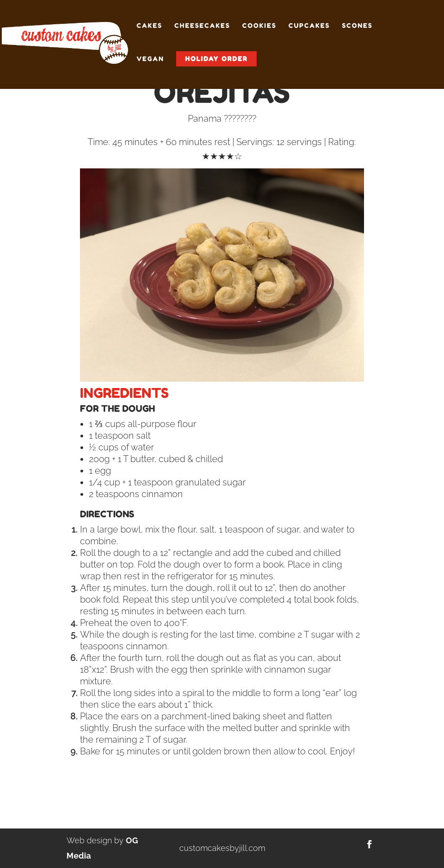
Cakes (149, 26)
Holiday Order (216, 59)
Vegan (150, 59)
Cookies (259, 26)
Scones (357, 26)
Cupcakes (309, 26)
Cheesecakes (202, 26)
